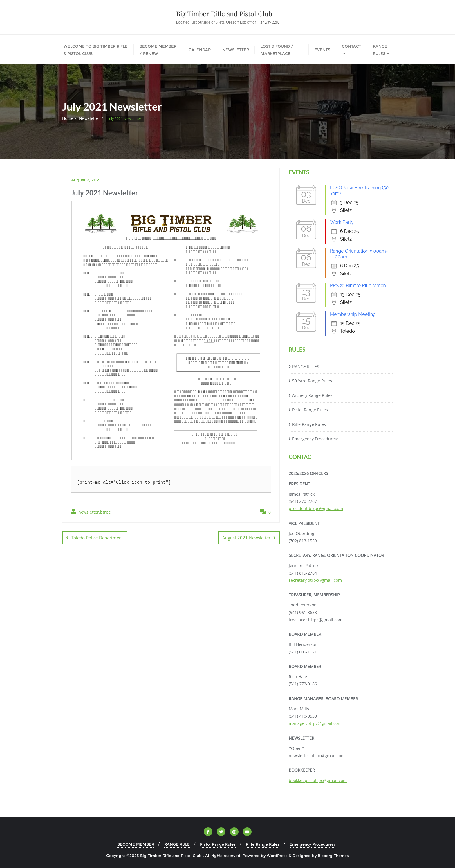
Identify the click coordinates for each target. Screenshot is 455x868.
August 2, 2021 (86, 180)
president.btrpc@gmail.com (316, 508)
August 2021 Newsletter (246, 538)
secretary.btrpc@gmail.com (315, 580)
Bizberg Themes (333, 856)
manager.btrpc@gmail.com (315, 723)
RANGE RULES (306, 367)
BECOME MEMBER (136, 844)
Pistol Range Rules (310, 410)
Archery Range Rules (312, 395)
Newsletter (90, 118)
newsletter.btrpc (91, 512)
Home (68, 118)
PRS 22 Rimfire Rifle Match (358, 286)
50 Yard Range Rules (312, 381)
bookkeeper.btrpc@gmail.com (318, 780)
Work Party (342, 222)
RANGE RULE (177, 844)
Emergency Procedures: (315, 439)
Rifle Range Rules (309, 424)
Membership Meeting (353, 314)
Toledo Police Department (97, 538)
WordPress (277, 856)
